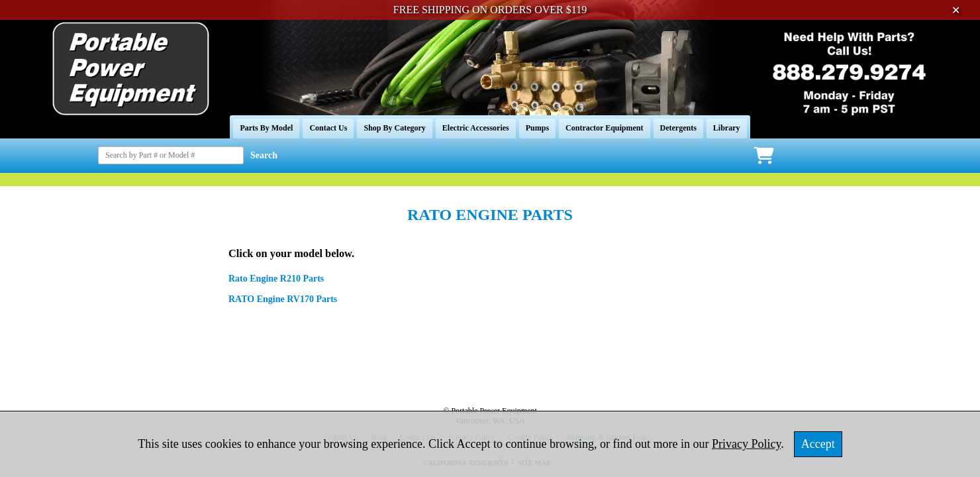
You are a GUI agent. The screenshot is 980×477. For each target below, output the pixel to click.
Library (727, 128)
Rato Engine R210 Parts (276, 279)
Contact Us (328, 128)
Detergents (678, 128)
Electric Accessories (476, 128)
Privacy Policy (746, 444)
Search (264, 155)
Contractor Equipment (604, 128)
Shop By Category (394, 128)
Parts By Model (266, 128)
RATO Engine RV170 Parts (283, 299)
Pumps (537, 128)
